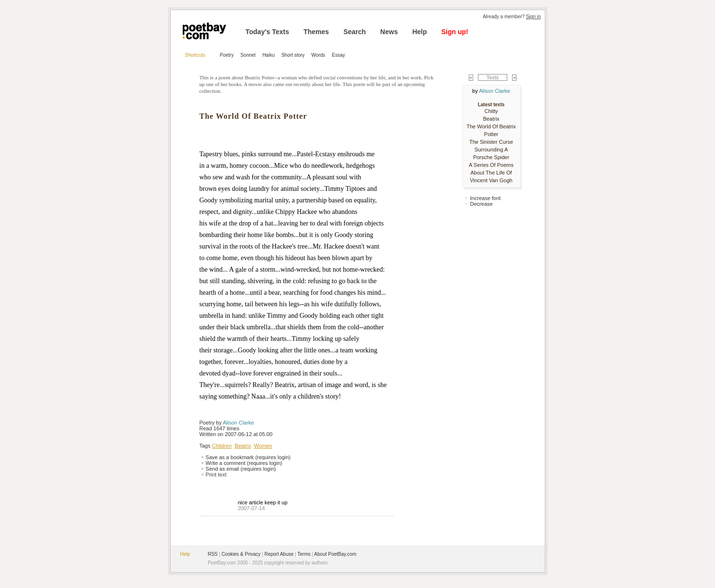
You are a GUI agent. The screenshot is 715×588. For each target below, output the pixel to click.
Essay (338, 55)
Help (419, 32)
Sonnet (248, 55)
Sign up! (455, 32)
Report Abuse (279, 554)
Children (222, 446)
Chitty (491, 111)
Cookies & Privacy (241, 554)
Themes (316, 32)
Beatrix (243, 446)
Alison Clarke (238, 423)
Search (355, 32)
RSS (213, 554)
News (389, 32)
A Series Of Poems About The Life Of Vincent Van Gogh (491, 173)
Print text (216, 475)
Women (263, 446)
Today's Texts (268, 32)
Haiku (269, 55)
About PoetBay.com (335, 554)
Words (319, 55)
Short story (293, 55)
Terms (304, 554)
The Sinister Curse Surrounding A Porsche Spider (491, 150)
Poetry (227, 55)
